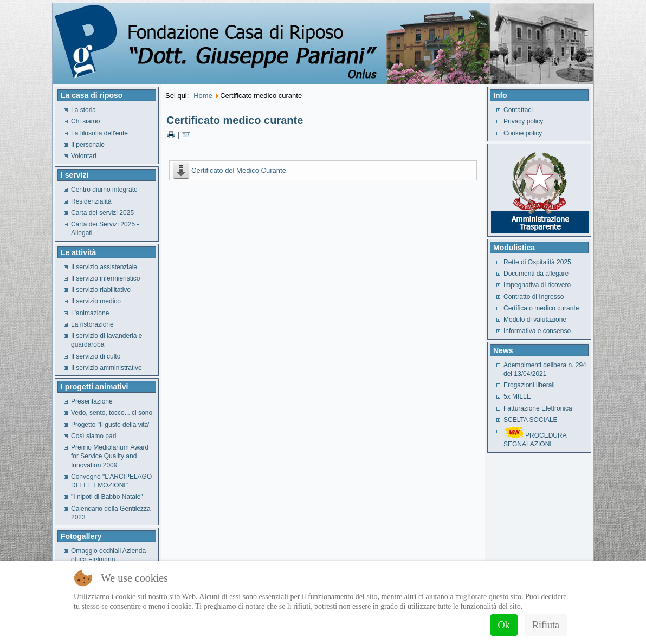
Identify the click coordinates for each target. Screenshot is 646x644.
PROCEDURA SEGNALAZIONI (535, 440)
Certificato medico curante (235, 120)
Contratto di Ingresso (534, 297)
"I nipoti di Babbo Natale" (107, 497)
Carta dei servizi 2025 (102, 213)
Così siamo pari (93, 436)
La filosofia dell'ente (99, 133)
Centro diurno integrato (104, 190)
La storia (83, 110)
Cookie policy (523, 133)
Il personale (88, 145)
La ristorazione (92, 324)
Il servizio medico (96, 301)
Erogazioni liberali (529, 385)
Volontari (84, 156)
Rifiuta (546, 625)
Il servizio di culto (96, 356)
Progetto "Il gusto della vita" (111, 425)
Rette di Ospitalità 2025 (537, 262)
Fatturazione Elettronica (538, 408)
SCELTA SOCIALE (531, 420)
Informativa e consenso (537, 331)
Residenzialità (91, 201)
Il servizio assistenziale (104, 267)
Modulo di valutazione (535, 320)
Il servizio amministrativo (106, 368)
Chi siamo (85, 121)
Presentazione (92, 401)
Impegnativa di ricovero (537, 285)
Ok (504, 625)
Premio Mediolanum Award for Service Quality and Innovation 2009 (110, 456)
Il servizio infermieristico (105, 278)
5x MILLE (517, 396)
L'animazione (90, 313)
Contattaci (518, 110)
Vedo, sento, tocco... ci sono (112, 413)
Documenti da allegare (536, 274)
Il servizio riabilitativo (101, 290)
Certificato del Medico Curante (239, 170)
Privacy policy (523, 121)
